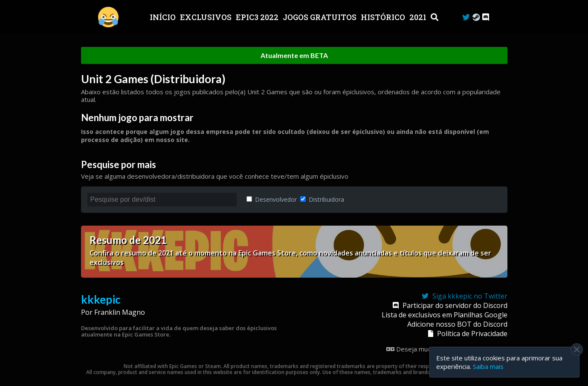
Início (164, 17)
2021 (419, 17)
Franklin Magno (120, 312)
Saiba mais (488, 366)
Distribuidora (322, 199)
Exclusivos (207, 17)
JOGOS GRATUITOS (320, 17)
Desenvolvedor (272, 199)
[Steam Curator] (476, 17)
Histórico (384, 17)
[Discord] (486, 17)
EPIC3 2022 (258, 17)
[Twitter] (466, 17)
